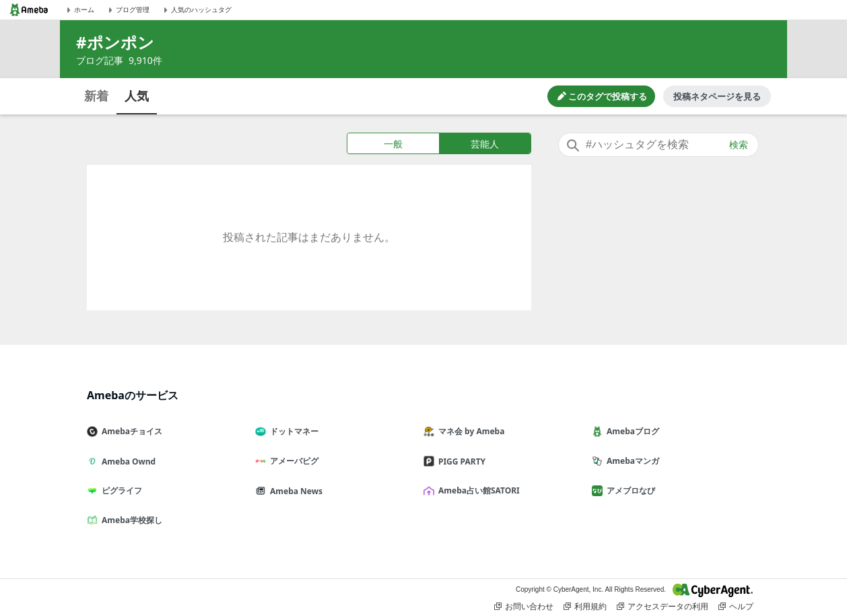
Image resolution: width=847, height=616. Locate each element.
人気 (137, 96)
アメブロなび (629, 490)
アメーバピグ (292, 461)
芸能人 (485, 144)
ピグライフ (120, 490)
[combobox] (658, 145)
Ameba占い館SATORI (477, 490)
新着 (96, 96)
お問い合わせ (524, 607)
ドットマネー (292, 431)
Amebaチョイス (130, 431)
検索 (739, 145)
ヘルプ (736, 607)
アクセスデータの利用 (663, 607)
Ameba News (294, 491)
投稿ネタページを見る (717, 96)
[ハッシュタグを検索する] (658, 145)
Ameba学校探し (130, 520)
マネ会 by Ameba (469, 431)
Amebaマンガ (631, 461)
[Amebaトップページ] (29, 10)
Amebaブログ (631, 431)
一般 (393, 144)
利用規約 (585, 607)
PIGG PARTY (460, 461)
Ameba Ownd (127, 461)
